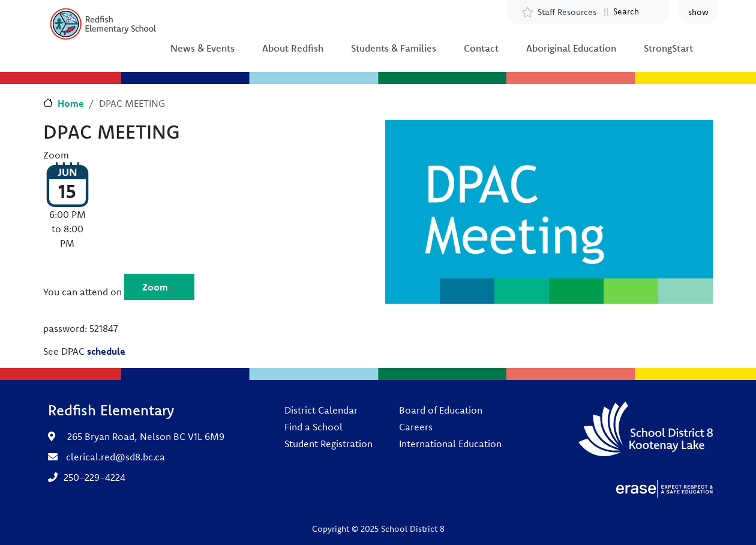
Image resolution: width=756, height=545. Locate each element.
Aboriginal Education (571, 48)
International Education (450, 444)
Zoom (159, 287)
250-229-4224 (94, 477)
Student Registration (328, 444)
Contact (481, 48)
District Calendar (321, 410)
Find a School (313, 427)
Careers (416, 427)
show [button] (698, 12)
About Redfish (293, 48)
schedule (107, 351)
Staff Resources (567, 12)
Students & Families (394, 48)
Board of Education (441, 410)
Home (71, 103)
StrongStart (668, 48)
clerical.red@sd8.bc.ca (115, 457)
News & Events (202, 48)
